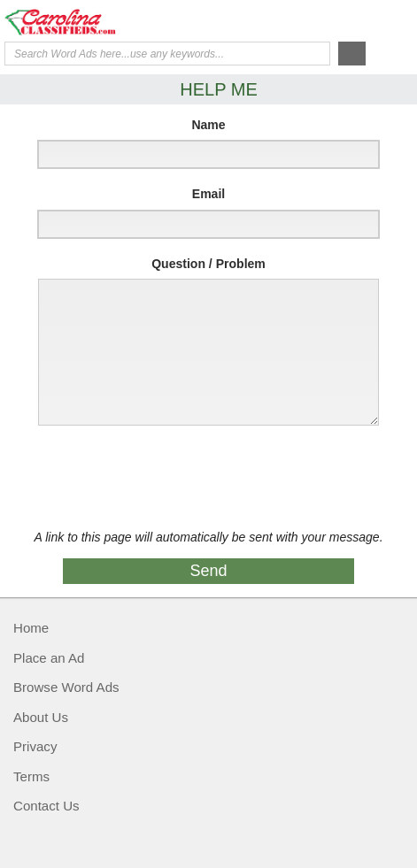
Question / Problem (208, 264)
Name (208, 125)
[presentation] (161, 478)
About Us (41, 717)
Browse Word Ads (66, 687)
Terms (31, 776)
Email (208, 194)
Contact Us (46, 806)
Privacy (35, 746)
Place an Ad (49, 658)
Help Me (317, 20)
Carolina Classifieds (75, 22)
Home (31, 628)
